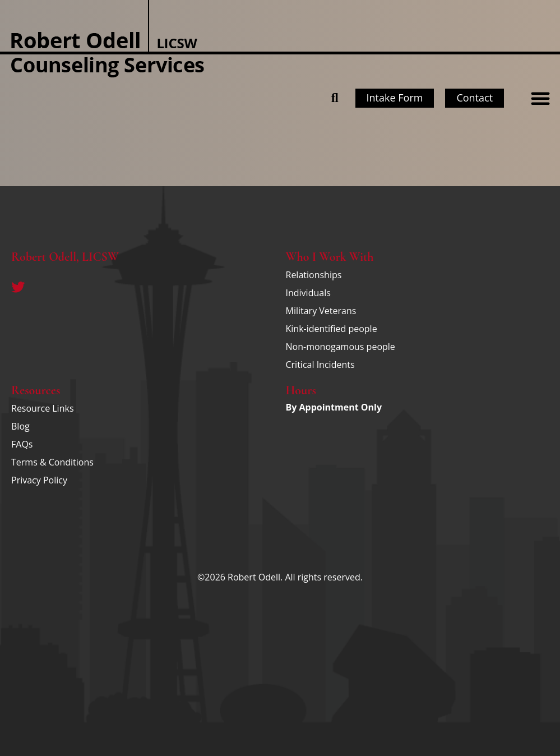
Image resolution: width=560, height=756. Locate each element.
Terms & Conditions (52, 462)
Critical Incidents (320, 365)
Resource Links (43, 408)
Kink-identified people (332, 329)
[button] (540, 98)
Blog (20, 426)
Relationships (314, 275)
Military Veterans (321, 311)
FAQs (22, 444)
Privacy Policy (39, 480)
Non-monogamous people (341, 347)
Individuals (308, 293)
